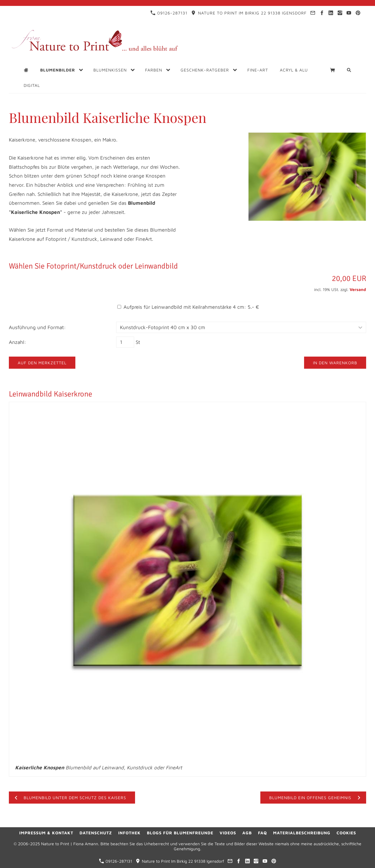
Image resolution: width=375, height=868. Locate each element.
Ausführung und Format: (37, 327)
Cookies (346, 833)
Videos (228, 833)
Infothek (129, 833)
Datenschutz (96, 833)
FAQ (262, 833)
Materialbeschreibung (302, 833)
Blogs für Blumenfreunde (180, 833)
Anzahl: (18, 342)
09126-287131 (169, 13)
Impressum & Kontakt (46, 833)
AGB (247, 833)
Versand (358, 289)
